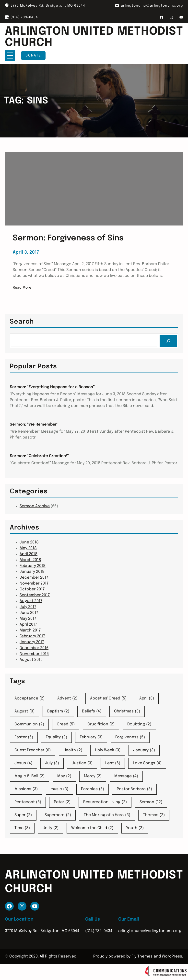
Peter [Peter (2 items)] (62, 802)
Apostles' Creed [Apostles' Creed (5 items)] (108, 698)
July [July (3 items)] (52, 763)
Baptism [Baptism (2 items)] (58, 711)
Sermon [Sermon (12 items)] (151, 802)
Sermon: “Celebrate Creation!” (39, 456)
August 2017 (31, 601)
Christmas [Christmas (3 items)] (127, 711)
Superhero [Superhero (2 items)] (58, 815)
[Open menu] (10, 56)
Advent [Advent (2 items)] (67, 698)
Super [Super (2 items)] (23, 815)
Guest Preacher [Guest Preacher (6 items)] (33, 750)
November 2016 (34, 654)
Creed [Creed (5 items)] (66, 724)
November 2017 (34, 583)
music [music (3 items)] (59, 789)
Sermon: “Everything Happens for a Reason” (52, 387)
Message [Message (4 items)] (126, 776)
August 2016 (31, 660)
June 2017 (29, 613)
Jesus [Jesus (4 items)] (23, 763)
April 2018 (29, 554)
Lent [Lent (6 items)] (113, 763)
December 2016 (34, 648)
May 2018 (28, 548)
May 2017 (28, 619)
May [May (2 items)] (64, 776)
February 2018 (33, 566)
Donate (33, 56)
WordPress (172, 956)
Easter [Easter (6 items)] (24, 737)
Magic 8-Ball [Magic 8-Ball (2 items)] (29, 776)
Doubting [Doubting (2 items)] (139, 724)
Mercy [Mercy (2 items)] (93, 776)
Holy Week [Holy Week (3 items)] (108, 750)
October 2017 (32, 589)
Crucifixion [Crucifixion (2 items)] (101, 724)
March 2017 (30, 630)
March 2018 (30, 560)
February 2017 (32, 636)
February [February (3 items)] (91, 737)
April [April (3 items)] (147, 698)
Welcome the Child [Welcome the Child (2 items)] (92, 828)
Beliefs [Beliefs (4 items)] (92, 711)
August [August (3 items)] (24, 711)
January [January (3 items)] (144, 750)
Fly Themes (142, 956)
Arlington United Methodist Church (94, 37)
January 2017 (32, 642)
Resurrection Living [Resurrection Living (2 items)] (105, 802)
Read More (22, 288)
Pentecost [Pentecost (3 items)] (28, 802)
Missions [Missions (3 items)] (26, 789)
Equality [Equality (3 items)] (56, 737)
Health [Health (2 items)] (73, 750)
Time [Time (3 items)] (22, 828)
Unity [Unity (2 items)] (51, 828)
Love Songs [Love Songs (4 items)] (147, 763)
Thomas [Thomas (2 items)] (154, 815)
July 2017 (28, 607)
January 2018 (32, 572)
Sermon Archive (35, 506)
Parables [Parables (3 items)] (93, 789)
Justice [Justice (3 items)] (82, 763)
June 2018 (29, 542)
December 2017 (34, 578)
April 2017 (28, 625)
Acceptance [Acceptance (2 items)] (29, 698)
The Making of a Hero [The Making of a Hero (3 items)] (107, 815)
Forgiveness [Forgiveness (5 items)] (130, 737)
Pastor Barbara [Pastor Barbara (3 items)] (134, 789)
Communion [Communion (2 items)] (29, 724)
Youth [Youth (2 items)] (135, 828)
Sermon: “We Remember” (34, 424)
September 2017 (35, 595)
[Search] (168, 341)
